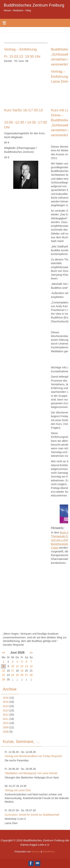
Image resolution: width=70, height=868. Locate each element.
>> (31, 653)
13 (27, 666)
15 (4, 671)
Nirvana (36, 852)
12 (22, 666)
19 (22, 671)
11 (17, 666)
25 (17, 675)
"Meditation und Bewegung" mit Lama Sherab (31, 773)
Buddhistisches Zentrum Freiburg (34, 5)
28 (31, 675)
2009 (6, 727)
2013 (6, 710)
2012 (6, 715)
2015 (6, 702)
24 (13, 675)
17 (13, 671)
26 (22, 675)
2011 (6, 719)
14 (31, 666)
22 (4, 675)
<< (4, 653)
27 (27, 675)
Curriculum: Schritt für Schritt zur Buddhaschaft (32, 815)
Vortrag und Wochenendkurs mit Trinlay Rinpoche (33, 756)
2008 (6, 732)
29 (4, 679)
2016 (6, 698)
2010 (6, 723)
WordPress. (49, 852)
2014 (6, 706)
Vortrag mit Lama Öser (18, 790)
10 (13, 666)
